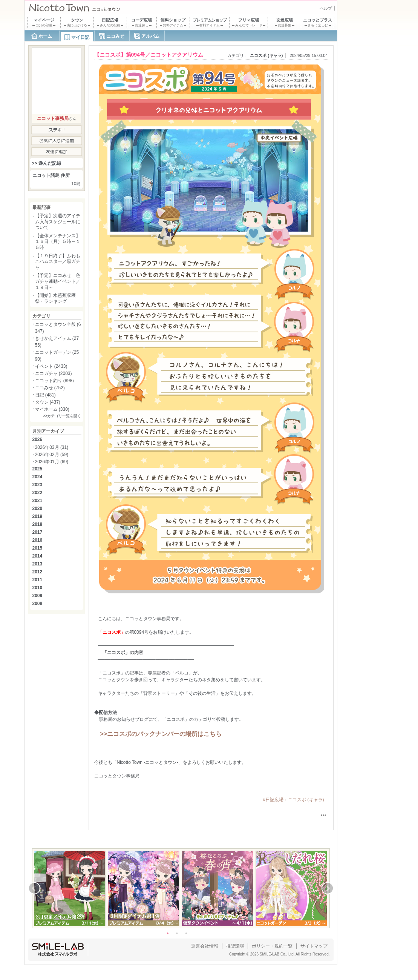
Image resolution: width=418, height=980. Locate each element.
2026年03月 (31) (52, 447)
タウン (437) (48, 402)
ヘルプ (326, 8)
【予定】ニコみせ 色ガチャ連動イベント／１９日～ (58, 281)
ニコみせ (115, 36)
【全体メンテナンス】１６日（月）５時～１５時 (58, 242)
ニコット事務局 (53, 118)
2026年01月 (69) (52, 462)
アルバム (150, 36)
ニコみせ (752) (50, 388)
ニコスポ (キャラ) (266, 55)
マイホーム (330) (52, 409)
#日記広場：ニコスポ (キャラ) (294, 800)
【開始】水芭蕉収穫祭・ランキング (55, 298)
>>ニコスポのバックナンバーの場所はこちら (161, 734)
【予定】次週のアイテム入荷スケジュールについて (58, 222)
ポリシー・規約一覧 (272, 946)
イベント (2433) (51, 366)
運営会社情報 (205, 946)
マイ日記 (80, 37)
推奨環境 (235, 946)
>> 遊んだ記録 (47, 163)
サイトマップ (314, 946)
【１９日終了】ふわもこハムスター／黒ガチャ (58, 262)
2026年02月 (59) (52, 455)
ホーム (45, 36)
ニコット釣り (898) (54, 381)
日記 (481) (45, 395)
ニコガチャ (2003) (54, 373)
